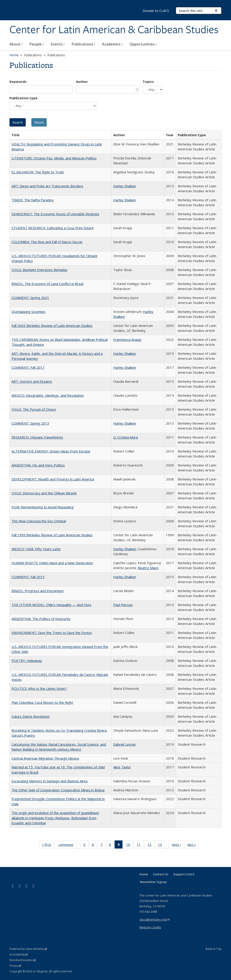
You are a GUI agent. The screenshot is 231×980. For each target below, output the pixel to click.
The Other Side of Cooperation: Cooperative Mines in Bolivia (58, 790)
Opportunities (143, 44)
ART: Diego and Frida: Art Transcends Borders (47, 186)
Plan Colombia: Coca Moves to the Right (42, 702)
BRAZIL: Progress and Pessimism (38, 591)
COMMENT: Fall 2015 (28, 577)
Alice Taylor (122, 767)
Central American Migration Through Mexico (45, 758)
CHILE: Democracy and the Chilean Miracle (44, 493)
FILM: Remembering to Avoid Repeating (43, 507)
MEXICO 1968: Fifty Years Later (36, 549)
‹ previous (67, 845)
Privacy (15, 966)
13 (161, 845)
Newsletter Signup (153, 882)
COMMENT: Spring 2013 (30, 423)
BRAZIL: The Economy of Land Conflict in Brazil (47, 284)
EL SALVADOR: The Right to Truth (38, 172)
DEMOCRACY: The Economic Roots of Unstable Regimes (55, 214)
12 (151, 845)
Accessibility (19, 954)
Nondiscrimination (23, 960)
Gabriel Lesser (125, 744)
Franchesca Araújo (127, 339)
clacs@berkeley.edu (155, 919)
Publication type (23, 98)
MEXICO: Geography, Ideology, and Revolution (48, 395)
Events (58, 44)
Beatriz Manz (148, 568)
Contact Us (161, 874)
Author (82, 81)
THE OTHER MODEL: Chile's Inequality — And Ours (51, 605)
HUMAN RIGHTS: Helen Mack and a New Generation (52, 563)
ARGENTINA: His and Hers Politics (38, 465)
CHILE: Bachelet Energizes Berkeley (39, 270)
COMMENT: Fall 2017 (28, 367)
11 (140, 845)
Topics (148, 81)
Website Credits (150, 927)
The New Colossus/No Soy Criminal (39, 521)
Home (14, 55)
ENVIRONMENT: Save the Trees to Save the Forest (52, 633)
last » (193, 845)
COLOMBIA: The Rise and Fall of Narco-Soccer (47, 242)
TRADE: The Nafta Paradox (33, 200)
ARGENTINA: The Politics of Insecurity (41, 619)
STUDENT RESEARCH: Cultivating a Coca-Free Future (53, 228)
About (16, 44)
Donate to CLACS (156, 11)
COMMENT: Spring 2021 (30, 298)
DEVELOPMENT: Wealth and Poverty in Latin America (53, 479)
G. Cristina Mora (126, 437)
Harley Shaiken (125, 186)
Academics (112, 44)
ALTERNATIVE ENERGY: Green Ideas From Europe (51, 451)
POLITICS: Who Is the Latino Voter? (39, 688)
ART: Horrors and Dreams (32, 381)
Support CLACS (184, 874)
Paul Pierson (123, 605)
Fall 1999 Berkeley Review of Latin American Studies (52, 535)
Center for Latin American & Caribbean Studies (114, 30)
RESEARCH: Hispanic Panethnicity (37, 437)
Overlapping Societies (28, 312)
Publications (84, 44)
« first (48, 845)
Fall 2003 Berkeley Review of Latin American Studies (52, 326)
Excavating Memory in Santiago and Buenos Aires (50, 781)
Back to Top (214, 949)
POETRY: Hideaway (27, 661)
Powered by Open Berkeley (28, 949)
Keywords (18, 81)
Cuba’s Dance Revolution (31, 716)
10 (130, 845)
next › (178, 845)
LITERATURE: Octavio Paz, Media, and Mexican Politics (54, 158)
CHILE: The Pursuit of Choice (34, 409)
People (37, 44)
